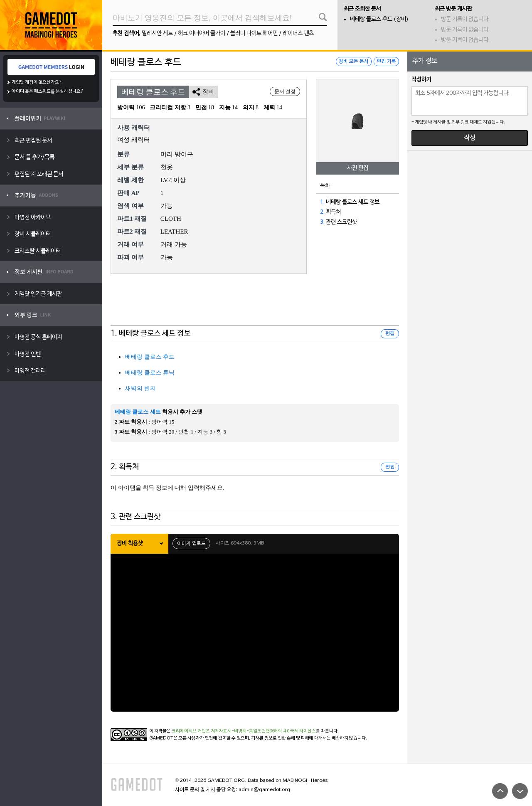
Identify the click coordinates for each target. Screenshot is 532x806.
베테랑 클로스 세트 (138, 412)
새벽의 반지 (140, 388)
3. (322, 222)
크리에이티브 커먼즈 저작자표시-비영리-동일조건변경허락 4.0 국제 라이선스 (244, 731)
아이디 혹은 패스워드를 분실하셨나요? (48, 91)
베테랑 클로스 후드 (150, 357)
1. (322, 202)
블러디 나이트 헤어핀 (254, 33)
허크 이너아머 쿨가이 (202, 33)
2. (322, 212)
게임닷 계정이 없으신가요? (37, 82)
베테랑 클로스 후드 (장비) (379, 19)
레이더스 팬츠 (298, 33)
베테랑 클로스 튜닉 (150, 373)
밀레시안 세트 (157, 33)
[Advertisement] (255, 305)
